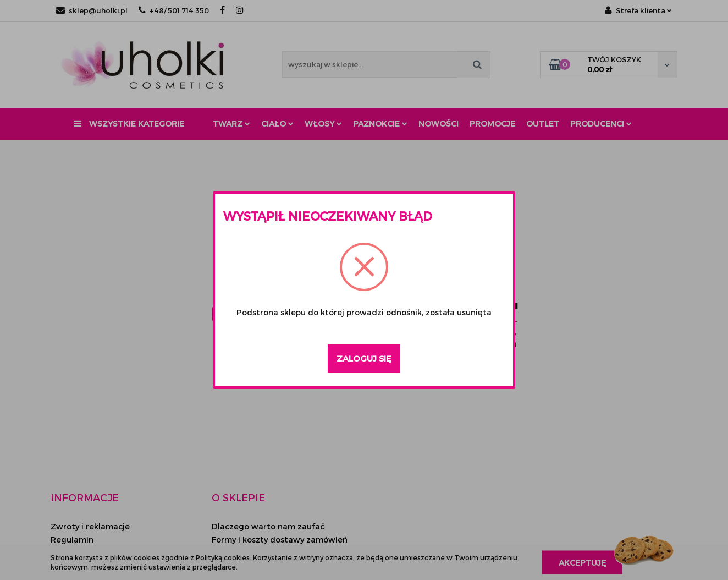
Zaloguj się (364, 358)
